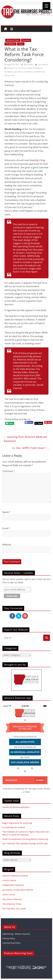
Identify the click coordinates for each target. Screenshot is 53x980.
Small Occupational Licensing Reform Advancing (25, 839)
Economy (26, 40)
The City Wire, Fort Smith (14, 909)
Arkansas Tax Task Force (17, 68)
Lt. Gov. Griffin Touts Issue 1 (31, 448)
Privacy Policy (9, 938)
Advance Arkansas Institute (15, 876)
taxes (12, 75)
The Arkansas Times (12, 904)
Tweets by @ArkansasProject (16, 807)
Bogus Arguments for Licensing (17, 823)
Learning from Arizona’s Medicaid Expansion (25, 439)
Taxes (21, 44)
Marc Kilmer (29, 64)
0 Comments (42, 64)
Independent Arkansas (13, 885)
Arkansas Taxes (13, 40)
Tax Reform (10, 44)
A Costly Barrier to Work (14, 827)
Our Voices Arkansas (12, 899)
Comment (9, 471)
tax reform (18, 72)
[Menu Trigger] (46, 6)
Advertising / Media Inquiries (16, 934)
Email (6, 528)
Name (7, 512)
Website (7, 545)
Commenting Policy (11, 943)
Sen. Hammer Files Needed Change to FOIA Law (25, 843)
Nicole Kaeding (33, 68)
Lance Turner (9, 894)
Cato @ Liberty (9, 880)
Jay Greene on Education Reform (18, 890)
